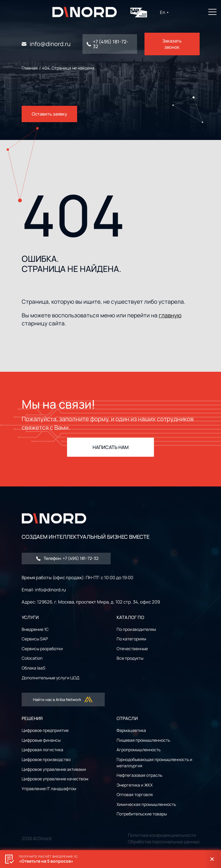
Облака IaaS (34, 668)
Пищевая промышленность (143, 740)
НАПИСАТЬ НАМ (111, 447)
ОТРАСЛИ (127, 718)
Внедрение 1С (35, 629)
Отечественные (132, 649)
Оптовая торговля (135, 794)
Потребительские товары (142, 814)
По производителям (136, 629)
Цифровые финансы (41, 740)
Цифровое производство (46, 759)
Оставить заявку (49, 114)
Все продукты (130, 658)
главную (170, 315)
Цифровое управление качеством (55, 779)
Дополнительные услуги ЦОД (50, 678)
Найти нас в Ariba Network (63, 700)
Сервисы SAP (35, 639)
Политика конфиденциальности (162, 835)
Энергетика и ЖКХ (135, 785)
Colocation (32, 658)
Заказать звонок (172, 44)
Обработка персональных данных (164, 842)
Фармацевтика (131, 730)
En (164, 12)
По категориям (131, 639)
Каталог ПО (130, 617)
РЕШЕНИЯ (32, 718)
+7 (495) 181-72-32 (111, 44)
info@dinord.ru (50, 44)
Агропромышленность (139, 750)
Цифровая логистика (42, 750)
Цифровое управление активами (54, 769)
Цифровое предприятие (45, 730)
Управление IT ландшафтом (49, 789)
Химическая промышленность (146, 804)
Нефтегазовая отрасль (139, 775)
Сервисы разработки (42, 649)
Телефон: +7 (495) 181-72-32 (67, 558)
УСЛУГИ (30, 617)
